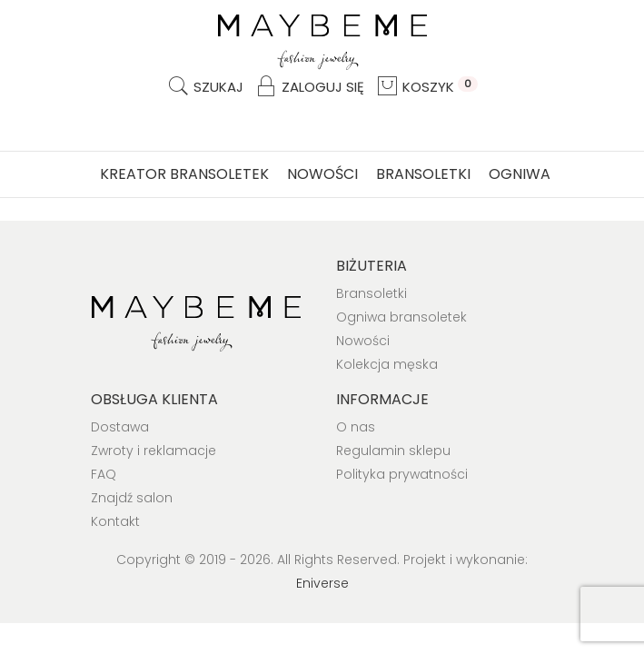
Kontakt (115, 521)
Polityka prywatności (402, 474)
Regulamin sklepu (393, 451)
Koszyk (426, 87)
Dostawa (120, 427)
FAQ (104, 474)
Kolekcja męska (387, 364)
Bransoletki (423, 174)
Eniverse (322, 583)
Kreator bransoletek (184, 174)
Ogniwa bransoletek (401, 317)
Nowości (322, 174)
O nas (356, 427)
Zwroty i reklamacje (154, 451)
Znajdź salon (132, 498)
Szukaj (205, 87)
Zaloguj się (309, 87)
